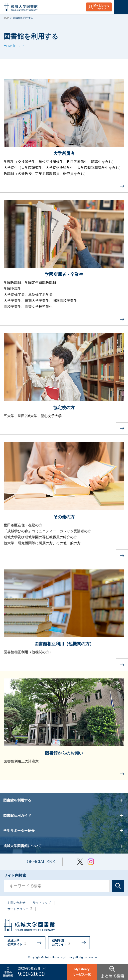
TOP (6, 18)
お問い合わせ (16, 903)
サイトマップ (42, 903)
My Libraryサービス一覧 (82, 972)
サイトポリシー (20, 909)
